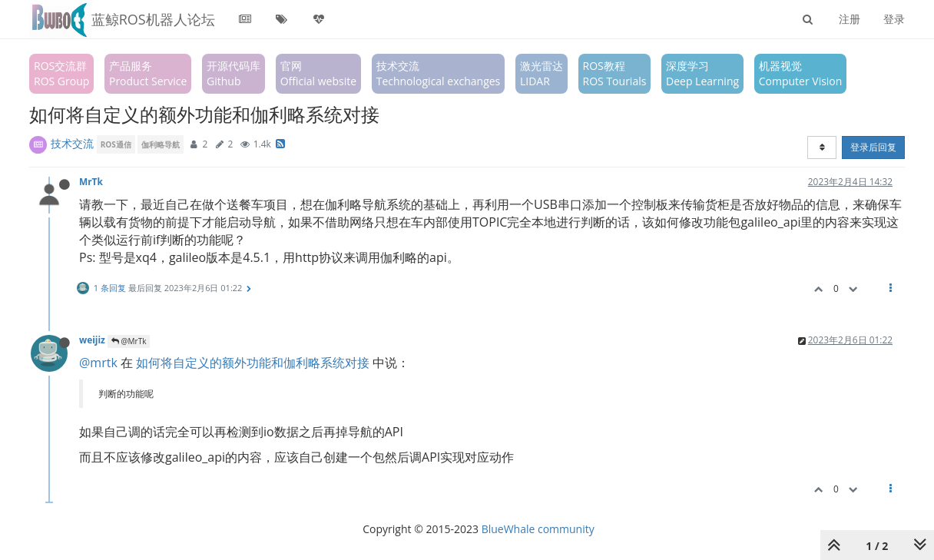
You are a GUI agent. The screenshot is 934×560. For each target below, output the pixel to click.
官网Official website (318, 73)
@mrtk (98, 363)
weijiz (92, 340)
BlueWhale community (538, 529)
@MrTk (129, 341)
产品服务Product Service (148, 73)
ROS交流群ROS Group (61, 73)
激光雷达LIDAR (542, 73)
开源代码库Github (233, 73)
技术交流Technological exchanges (439, 73)
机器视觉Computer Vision (801, 73)
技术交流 (72, 143)
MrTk (91, 181)
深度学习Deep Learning (702, 73)
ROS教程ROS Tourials (615, 73)
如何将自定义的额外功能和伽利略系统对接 (253, 363)
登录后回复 (873, 147)
